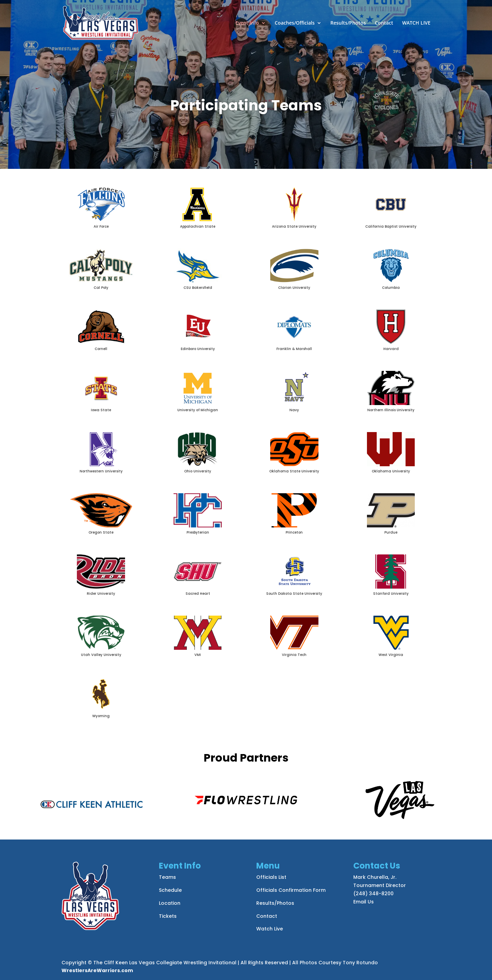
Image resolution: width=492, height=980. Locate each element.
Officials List (271, 877)
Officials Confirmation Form (291, 890)
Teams (167, 877)
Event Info (247, 23)
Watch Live (270, 929)
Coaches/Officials (295, 23)
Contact (384, 23)
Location (170, 903)
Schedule (170, 890)
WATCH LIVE (416, 23)
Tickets (168, 916)
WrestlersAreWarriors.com (97, 970)
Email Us (364, 902)
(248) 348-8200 (373, 894)
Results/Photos (348, 23)
